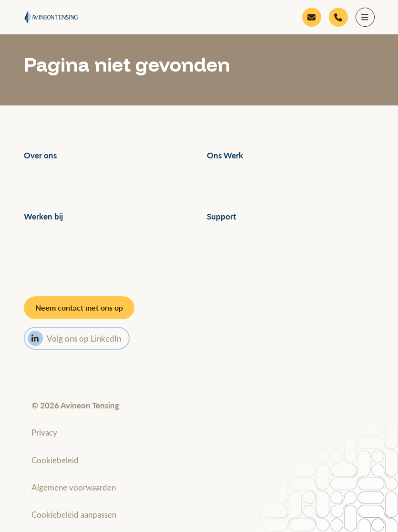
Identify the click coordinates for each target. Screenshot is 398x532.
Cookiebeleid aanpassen (74, 515)
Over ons (40, 155)
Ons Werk (225, 155)
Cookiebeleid (55, 460)
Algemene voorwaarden (74, 487)
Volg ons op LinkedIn (74, 338)
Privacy (44, 433)
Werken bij (43, 216)
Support (221, 216)
